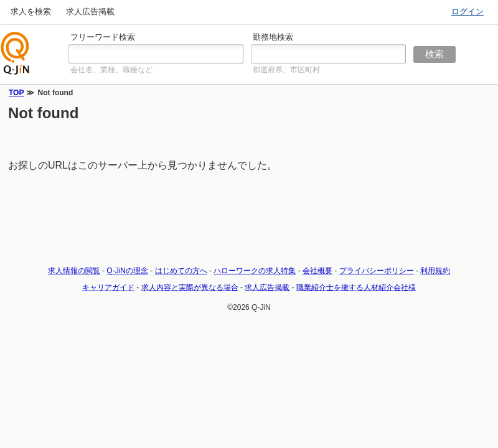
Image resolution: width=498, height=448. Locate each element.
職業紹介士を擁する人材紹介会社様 (356, 287)
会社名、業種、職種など (111, 70)
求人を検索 (31, 12)
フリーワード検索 (103, 37)
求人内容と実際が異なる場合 (190, 287)
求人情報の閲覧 (74, 271)
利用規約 (435, 271)
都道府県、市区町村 (286, 70)
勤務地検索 (273, 37)
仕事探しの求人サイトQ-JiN (16, 53)
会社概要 (317, 271)
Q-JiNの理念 (127, 271)
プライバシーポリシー (377, 271)
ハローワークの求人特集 (255, 271)
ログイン (467, 12)
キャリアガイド (108, 287)
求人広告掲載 (90, 12)
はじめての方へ (181, 271)
